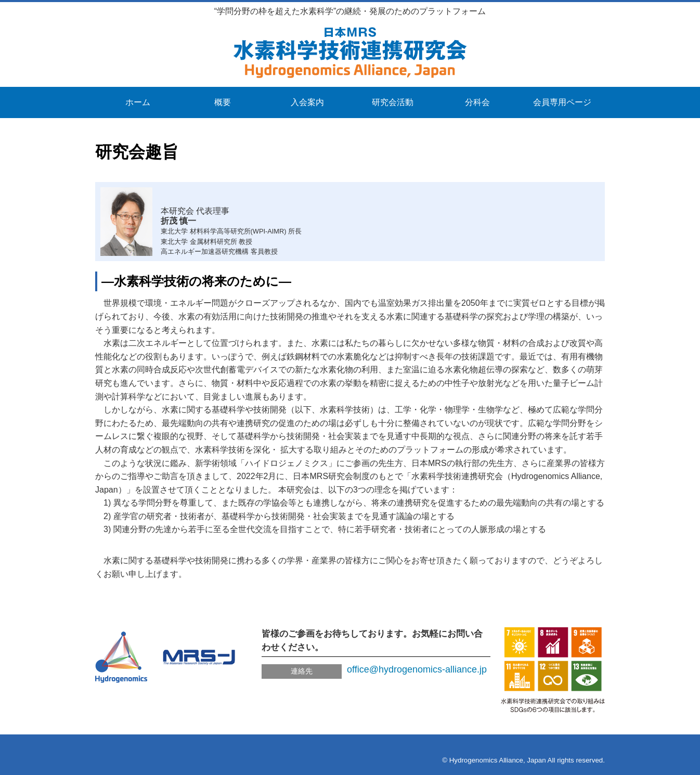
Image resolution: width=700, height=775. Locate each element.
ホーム (138, 102)
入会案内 (307, 102)
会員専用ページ (562, 102)
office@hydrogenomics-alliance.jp (417, 669)
